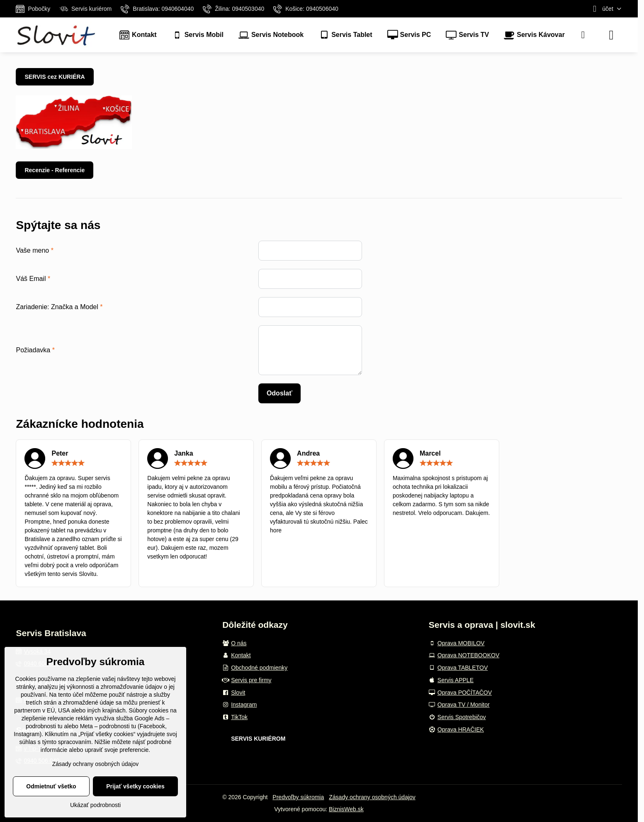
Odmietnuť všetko (51, 786)
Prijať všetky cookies (135, 786)
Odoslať (279, 393)
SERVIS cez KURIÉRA (55, 77)
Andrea (308, 453)
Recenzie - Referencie (55, 170)
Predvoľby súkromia (298, 797)
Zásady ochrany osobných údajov (372, 797)
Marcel (430, 453)
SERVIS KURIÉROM (258, 739)
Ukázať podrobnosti (95, 805)
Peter (60, 453)
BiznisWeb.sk (346, 809)
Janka (183, 453)
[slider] (68, 463)
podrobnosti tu (44, 726)
